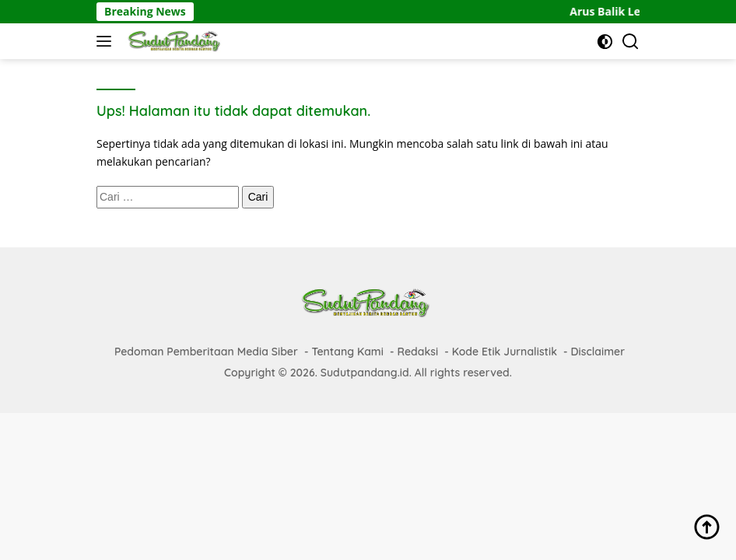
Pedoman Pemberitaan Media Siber (206, 352)
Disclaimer (598, 352)
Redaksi (417, 352)
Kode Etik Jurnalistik (505, 352)
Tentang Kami (347, 352)
